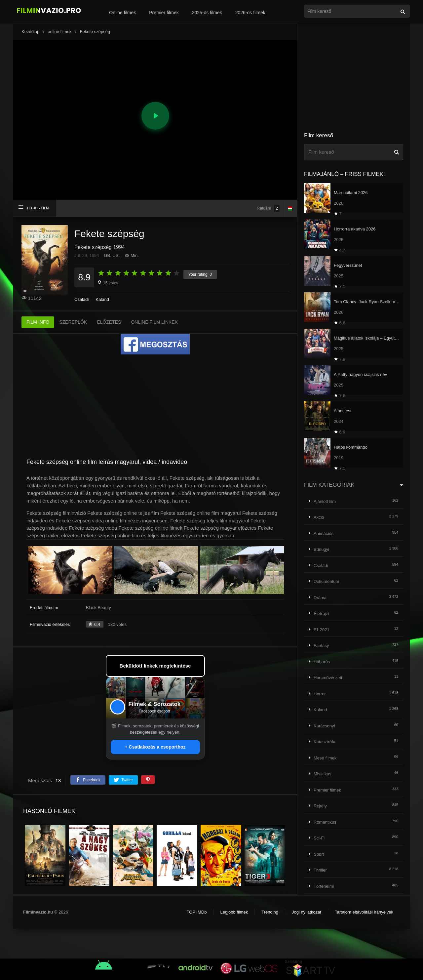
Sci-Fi (319, 838)
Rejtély (320, 806)
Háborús (322, 662)
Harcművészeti (328, 678)
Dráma (320, 598)
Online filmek (122, 13)
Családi (81, 299)
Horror (320, 694)
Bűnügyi (321, 549)
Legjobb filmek (234, 912)
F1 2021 (322, 630)
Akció (319, 517)
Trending (270, 912)
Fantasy (321, 646)
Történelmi (324, 886)
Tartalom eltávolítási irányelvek (364, 912)
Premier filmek (164, 13)
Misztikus (322, 774)
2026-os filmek (250, 13)
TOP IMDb (196, 912)
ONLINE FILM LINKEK (154, 322)
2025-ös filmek (207, 13)
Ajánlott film (325, 501)
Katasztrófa (325, 742)
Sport (319, 854)
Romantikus (325, 822)
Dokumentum (326, 581)
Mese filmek (325, 758)
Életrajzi (321, 613)
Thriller (320, 870)
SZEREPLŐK (73, 322)
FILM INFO (38, 322)
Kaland (102, 299)
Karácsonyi (324, 726)
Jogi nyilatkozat (307, 912)
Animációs (324, 533)
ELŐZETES (109, 322)
